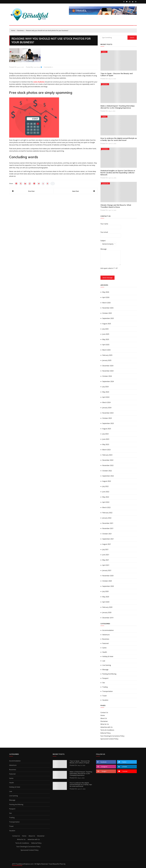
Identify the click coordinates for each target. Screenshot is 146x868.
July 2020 (105, 591)
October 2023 (107, 418)
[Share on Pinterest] (34, 184)
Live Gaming (107, 665)
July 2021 (105, 549)
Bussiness (105, 149)
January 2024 (107, 408)
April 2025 (106, 345)
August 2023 (107, 429)
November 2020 (108, 576)
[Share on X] (21, 184)
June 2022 (106, 492)
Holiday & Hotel (108, 656)
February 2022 (107, 513)
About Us (104, 718)
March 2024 (106, 402)
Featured (105, 84)
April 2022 (106, 502)
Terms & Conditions (107, 730)
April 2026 (106, 297)
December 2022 (108, 460)
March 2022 (106, 507)
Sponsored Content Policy (109, 739)
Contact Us (104, 712)
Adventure (105, 183)
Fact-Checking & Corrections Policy (112, 736)
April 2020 (106, 602)
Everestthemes (17, 865)
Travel (104, 52)
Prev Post (31, 191)
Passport (105, 678)
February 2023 (107, 455)
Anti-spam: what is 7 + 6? (109, 270)
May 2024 (106, 392)
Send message (107, 278)
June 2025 (106, 334)
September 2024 (108, 381)
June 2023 (106, 439)
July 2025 (105, 329)
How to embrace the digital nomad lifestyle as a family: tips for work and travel (119, 139)
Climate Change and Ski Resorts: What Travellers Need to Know (116, 206)
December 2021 (108, 523)
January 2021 (107, 570)
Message (111, 257)
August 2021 (107, 544)
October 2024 (107, 376)
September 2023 (108, 423)
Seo (104, 683)
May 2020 (106, 597)
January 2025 (107, 360)
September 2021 (108, 539)
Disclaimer (104, 721)
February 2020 (107, 607)
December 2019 (108, 618)
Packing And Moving (109, 674)
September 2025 (108, 318)
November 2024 (108, 371)
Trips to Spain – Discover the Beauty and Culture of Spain (117, 74)
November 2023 (108, 413)
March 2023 (106, 450)
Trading (105, 687)
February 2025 (107, 355)
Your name (111, 226)
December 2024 (108, 366)
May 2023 (106, 444)
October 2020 (107, 581)
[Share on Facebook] (16, 184)
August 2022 (107, 481)
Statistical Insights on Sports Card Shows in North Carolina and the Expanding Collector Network (118, 173)
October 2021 (107, 534)
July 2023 (105, 434)
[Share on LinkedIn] (25, 184)
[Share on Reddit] (39, 184)
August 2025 (107, 324)
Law (104, 661)
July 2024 (105, 387)
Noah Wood (37, 67)
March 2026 (106, 303)
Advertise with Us (106, 727)
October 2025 (107, 313)
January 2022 (107, 518)
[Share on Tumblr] (43, 184)
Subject (108, 243)
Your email (111, 234)
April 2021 (106, 565)
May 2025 (106, 339)
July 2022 (105, 486)
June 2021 (106, 555)
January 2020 (107, 612)
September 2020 (108, 586)
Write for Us (105, 724)
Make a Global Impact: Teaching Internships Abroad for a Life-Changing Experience (118, 107)
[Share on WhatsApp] (30, 184)
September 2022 (108, 476)
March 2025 (106, 350)
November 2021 (108, 528)
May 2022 (106, 497)
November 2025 (108, 308)
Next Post (76, 191)
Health (105, 652)
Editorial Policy (106, 733)
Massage (105, 670)
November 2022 (108, 465)
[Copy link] (53, 184)
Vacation (105, 700)
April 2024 (106, 397)
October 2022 (107, 471)
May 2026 (106, 292)
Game (104, 648)
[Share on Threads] (48, 184)
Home (103, 715)
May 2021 (106, 560)
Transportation (107, 691)
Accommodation (108, 630)
